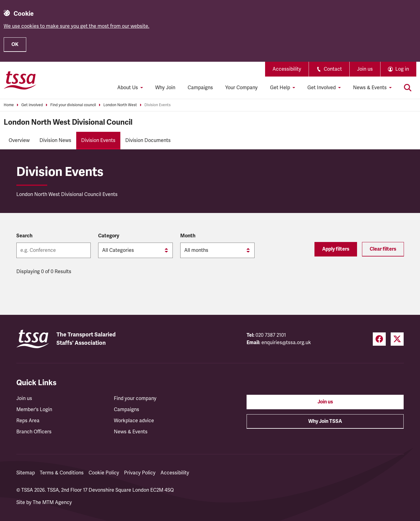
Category (109, 236)
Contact (329, 69)
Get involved (32, 105)
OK (15, 44)
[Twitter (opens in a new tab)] (397, 339)
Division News (55, 140)
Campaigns (200, 88)
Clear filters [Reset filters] (383, 249)
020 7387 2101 (271, 335)
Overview (19, 140)
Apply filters (336, 249)
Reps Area (28, 421)
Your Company (241, 88)
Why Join (165, 88)
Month (188, 236)
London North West (120, 105)
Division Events (158, 105)
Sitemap (26, 473)
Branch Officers (34, 432)
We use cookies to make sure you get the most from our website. (77, 26)
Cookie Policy (104, 473)
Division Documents (148, 140)
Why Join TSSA (325, 421)
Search (24, 236)
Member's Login (34, 410)
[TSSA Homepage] (20, 80)
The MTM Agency (52, 502)
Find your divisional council (73, 105)
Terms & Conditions (62, 473)
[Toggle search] (408, 88)
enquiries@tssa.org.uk (286, 343)
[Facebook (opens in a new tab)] (379, 339)
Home (9, 105)
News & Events (131, 432)
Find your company (135, 398)
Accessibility (287, 69)
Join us (365, 69)
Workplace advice (134, 421)
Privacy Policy (140, 473)
